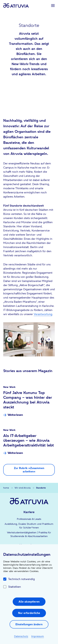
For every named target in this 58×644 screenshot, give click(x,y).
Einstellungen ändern (29, 624)
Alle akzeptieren (29, 602)
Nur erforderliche (29, 613)
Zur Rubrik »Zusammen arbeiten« (29, 470)
